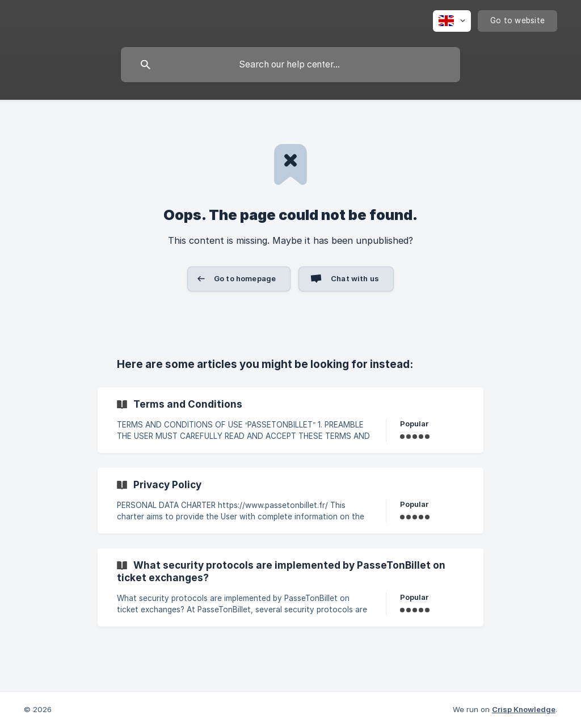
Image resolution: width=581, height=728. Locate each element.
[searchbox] (290, 65)
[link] (290, 420)
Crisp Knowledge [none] (524, 709)
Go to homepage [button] (245, 278)
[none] (452, 21)
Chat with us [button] (355, 278)
